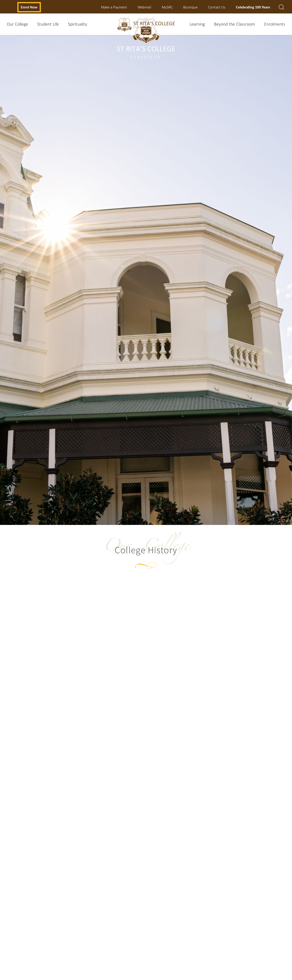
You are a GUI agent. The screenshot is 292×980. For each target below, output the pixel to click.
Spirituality (78, 24)
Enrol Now (29, 7)
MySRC (167, 7)
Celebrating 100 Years (253, 7)
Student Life (48, 24)
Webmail (144, 7)
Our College (17, 24)
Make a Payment (114, 7)
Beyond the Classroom (235, 24)
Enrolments (275, 24)
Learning (197, 24)
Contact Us (217, 7)
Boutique (190, 7)
